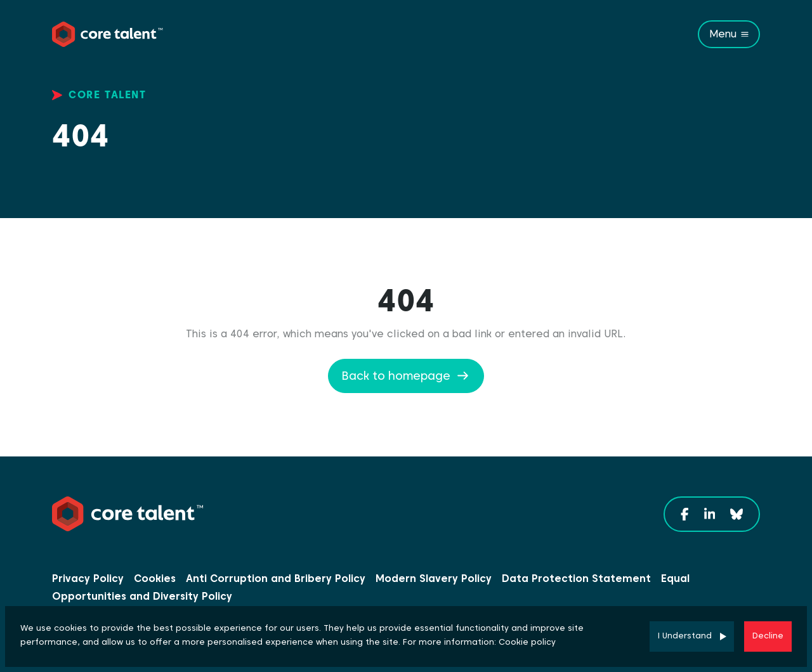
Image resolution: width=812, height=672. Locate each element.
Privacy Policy (88, 578)
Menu (723, 34)
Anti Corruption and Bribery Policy (276, 578)
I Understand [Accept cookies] (685, 636)
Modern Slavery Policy (434, 578)
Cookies (155, 578)
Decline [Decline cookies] (768, 636)
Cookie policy (527, 642)
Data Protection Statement (576, 578)
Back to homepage (396, 376)
